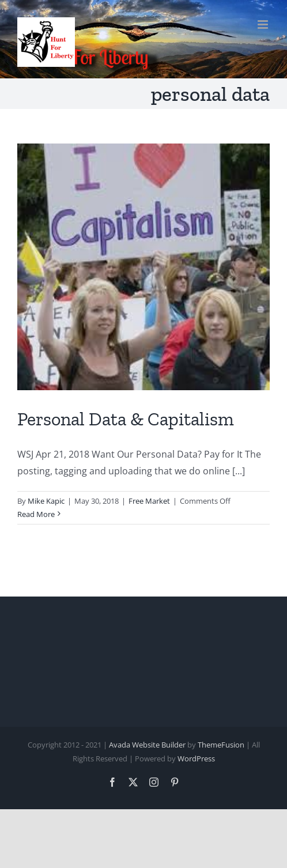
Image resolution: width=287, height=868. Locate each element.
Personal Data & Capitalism (126, 419)
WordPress (196, 758)
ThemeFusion (221, 745)
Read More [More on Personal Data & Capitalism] (36, 514)
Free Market (149, 501)
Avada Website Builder (147, 745)
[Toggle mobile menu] (264, 24)
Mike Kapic (46, 501)
